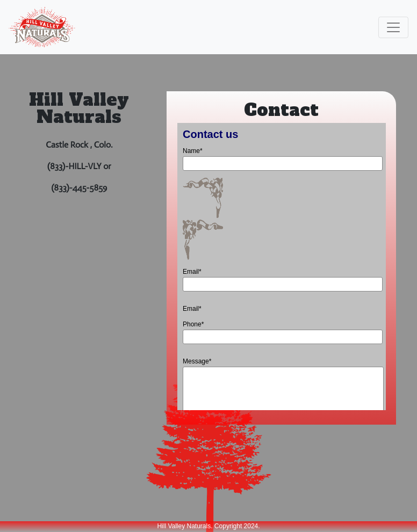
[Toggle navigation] (393, 27)
